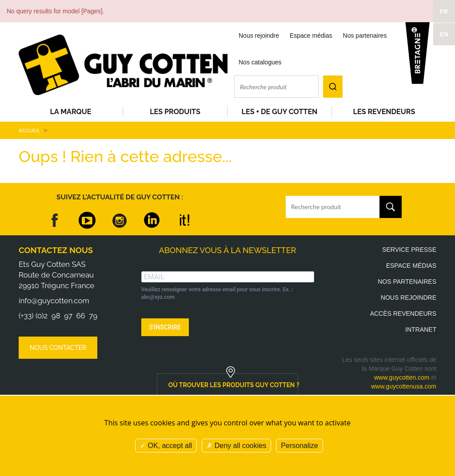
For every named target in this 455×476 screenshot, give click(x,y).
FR (444, 12)
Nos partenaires (365, 36)
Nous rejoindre (259, 36)
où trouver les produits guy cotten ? (233, 385)
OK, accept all (166, 446)
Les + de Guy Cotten (280, 112)
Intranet (421, 329)
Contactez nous (56, 250)
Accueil (29, 131)
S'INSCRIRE (165, 327)
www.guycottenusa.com (404, 386)
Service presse (409, 250)
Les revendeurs (384, 112)
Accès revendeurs (403, 313)
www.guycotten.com (402, 377)
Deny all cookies (236, 446)
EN (444, 34)
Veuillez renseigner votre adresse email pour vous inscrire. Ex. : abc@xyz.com (217, 293)
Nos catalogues (260, 62)
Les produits (175, 112)
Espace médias (311, 36)
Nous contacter (58, 348)
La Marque (71, 112)
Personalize (299, 446)
